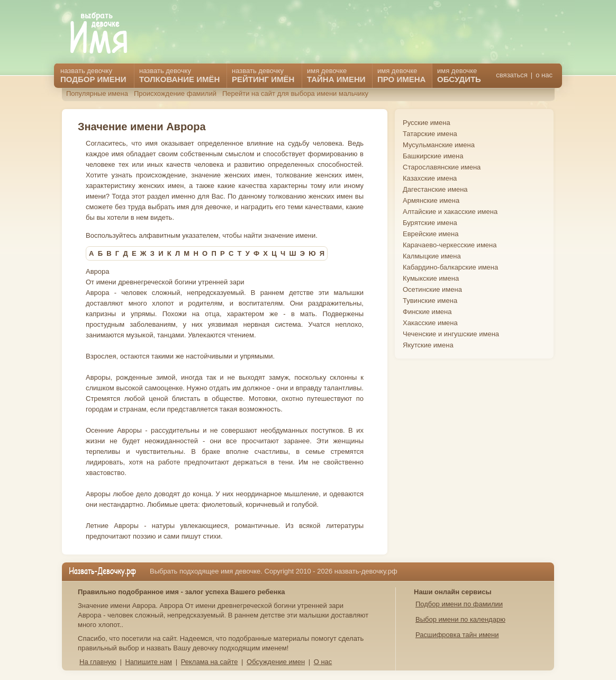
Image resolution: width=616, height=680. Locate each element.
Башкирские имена (433, 156)
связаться (511, 75)
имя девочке (459, 75)
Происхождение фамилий (175, 93)
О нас (323, 662)
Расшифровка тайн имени (457, 635)
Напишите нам (148, 662)
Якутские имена (428, 345)
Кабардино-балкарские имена (450, 267)
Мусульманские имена (439, 145)
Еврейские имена (431, 234)
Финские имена (427, 312)
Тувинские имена (430, 301)
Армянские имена (431, 200)
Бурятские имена (430, 223)
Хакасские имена (430, 323)
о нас (544, 75)
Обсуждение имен (276, 662)
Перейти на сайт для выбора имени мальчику (295, 93)
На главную (98, 662)
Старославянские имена (442, 167)
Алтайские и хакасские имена (450, 212)
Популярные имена (97, 93)
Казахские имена (430, 178)
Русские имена (427, 123)
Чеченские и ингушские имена (451, 334)
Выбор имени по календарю (460, 619)
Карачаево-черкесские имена (450, 245)
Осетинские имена (432, 289)
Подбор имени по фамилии (459, 604)
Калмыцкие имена (432, 256)
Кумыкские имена (431, 278)
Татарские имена (430, 134)
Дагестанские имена (435, 189)
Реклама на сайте (210, 662)
